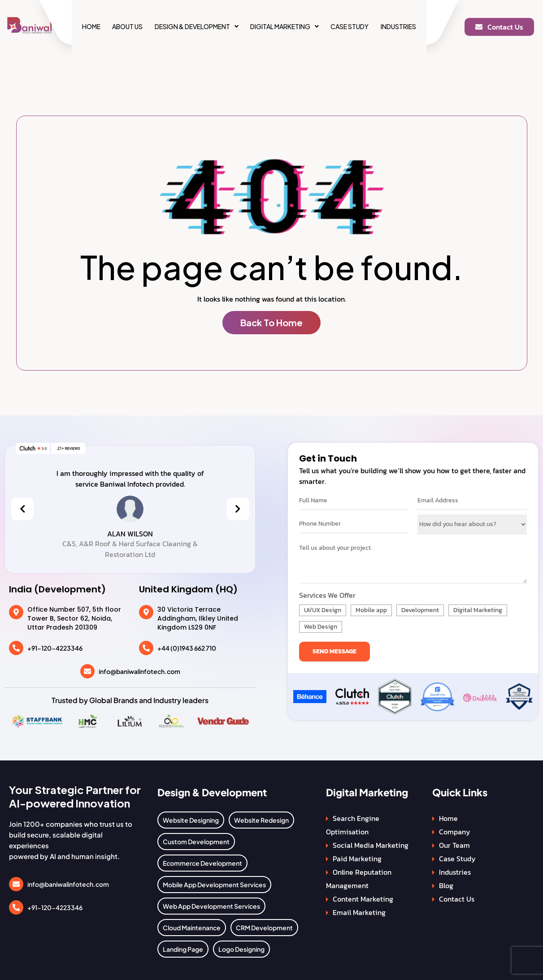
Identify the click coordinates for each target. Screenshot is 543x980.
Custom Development (196, 842)
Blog (446, 885)
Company (455, 832)
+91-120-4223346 (55, 648)
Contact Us (457, 899)
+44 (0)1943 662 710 (187, 648)
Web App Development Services (211, 906)
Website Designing (191, 820)
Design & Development (197, 26)
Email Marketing (359, 912)
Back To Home (271, 322)
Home (91, 26)
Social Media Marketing (371, 845)
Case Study (350, 26)
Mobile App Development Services (214, 885)
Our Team (454, 845)
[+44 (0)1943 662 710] (146, 648)
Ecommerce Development (202, 863)
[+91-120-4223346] (16, 648)
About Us (127, 26)
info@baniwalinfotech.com (139, 671)
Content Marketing (363, 899)
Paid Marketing (357, 859)
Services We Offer (327, 595)
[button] (197, 26)
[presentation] (22, 509)
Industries (398, 26)
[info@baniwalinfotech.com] (87, 671)
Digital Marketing (285, 26)
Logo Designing (241, 949)
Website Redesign (261, 820)
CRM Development (264, 928)
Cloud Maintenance (192, 928)
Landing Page (183, 949)
